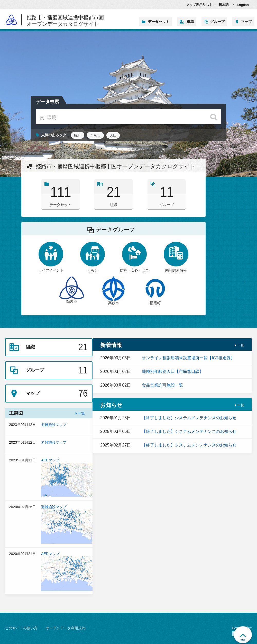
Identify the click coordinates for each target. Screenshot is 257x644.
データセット (159, 22)
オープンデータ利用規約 (66, 628)
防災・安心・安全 (134, 257)
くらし (95, 135)
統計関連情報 (176, 257)
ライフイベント (51, 257)
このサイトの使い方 (21, 628)
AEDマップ (67, 477)
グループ (217, 22)
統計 (78, 135)
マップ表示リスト (199, 5)
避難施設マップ (67, 427)
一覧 (80, 413)
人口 (113, 135)
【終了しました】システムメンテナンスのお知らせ (189, 418)
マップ (246, 22)
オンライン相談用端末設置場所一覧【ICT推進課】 (188, 358)
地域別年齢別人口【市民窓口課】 (173, 372)
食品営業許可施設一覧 (162, 385)
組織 (190, 22)
